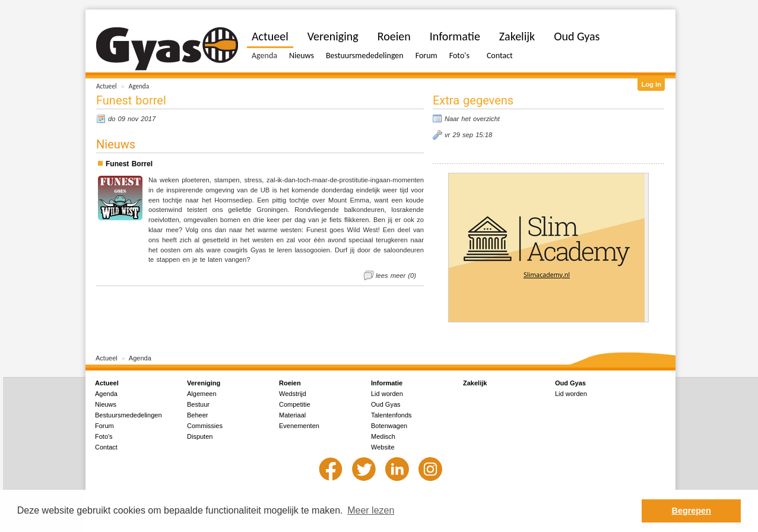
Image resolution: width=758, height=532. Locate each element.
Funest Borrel (129, 164)
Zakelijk (517, 36)
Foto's (459, 56)
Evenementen (299, 426)
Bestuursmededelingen (365, 56)
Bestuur (198, 404)
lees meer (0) (396, 275)
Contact (500, 56)
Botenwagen (389, 426)
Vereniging (333, 36)
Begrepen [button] (692, 511)
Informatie (455, 36)
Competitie (295, 404)
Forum (426, 56)
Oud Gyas (577, 36)
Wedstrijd (293, 394)
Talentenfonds (391, 415)
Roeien (394, 36)
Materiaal (292, 415)
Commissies (205, 426)
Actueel (107, 86)
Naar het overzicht (472, 119)
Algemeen (202, 394)
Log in (651, 84)
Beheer (197, 415)
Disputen (200, 436)
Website (383, 447)
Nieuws (302, 56)
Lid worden (387, 394)
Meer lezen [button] (371, 510)
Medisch (383, 436)
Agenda (139, 86)
